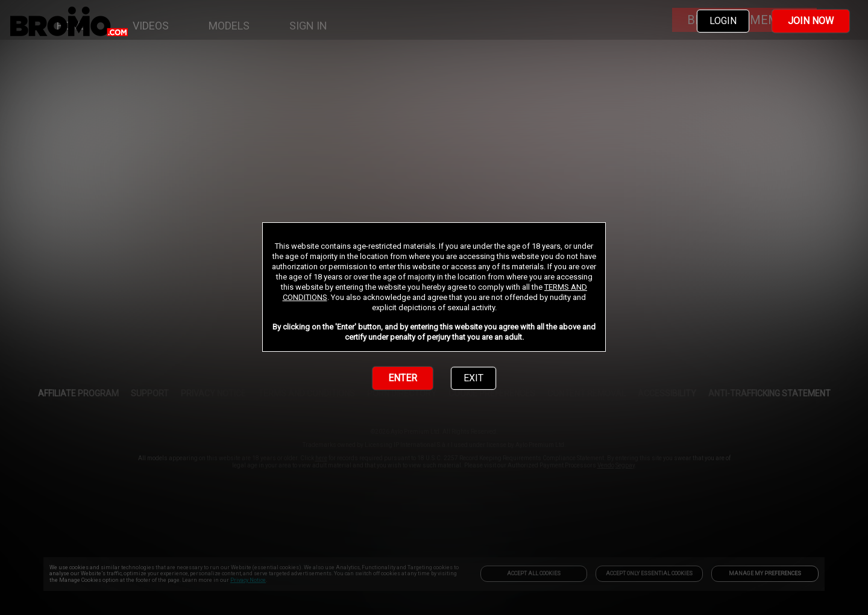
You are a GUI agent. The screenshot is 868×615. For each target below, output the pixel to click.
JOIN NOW (811, 21)
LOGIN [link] (723, 21)
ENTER (403, 378)
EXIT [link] (473, 378)
